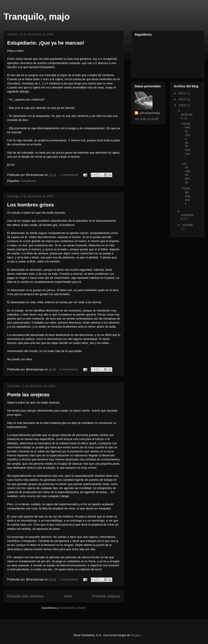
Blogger (136, 635)
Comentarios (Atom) (73, 608)
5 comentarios (69, 369)
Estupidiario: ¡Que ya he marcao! (46, 43)
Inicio (68, 596)
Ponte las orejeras (28, 395)
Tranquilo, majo (37, 17)
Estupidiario (28, 181)
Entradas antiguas (106, 596)
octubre (188, 225)
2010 (183, 99)
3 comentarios (69, 579)
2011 (183, 93)
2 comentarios (69, 175)
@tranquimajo (150, 113)
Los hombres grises (31, 205)
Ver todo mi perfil (146, 119)
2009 (183, 105)
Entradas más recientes (25, 596)
